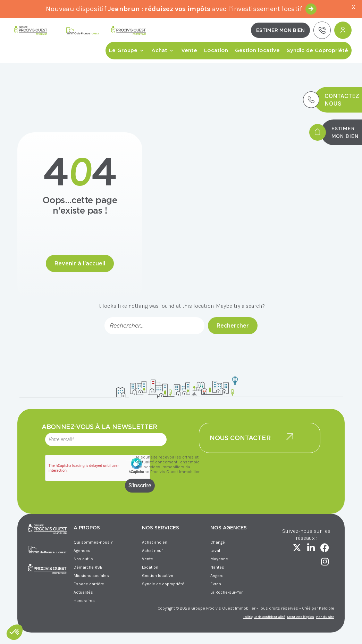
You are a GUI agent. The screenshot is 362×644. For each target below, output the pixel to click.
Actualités (83, 592)
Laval (215, 551)
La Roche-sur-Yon (227, 592)
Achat (163, 50)
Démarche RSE (88, 567)
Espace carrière (89, 584)
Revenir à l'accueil (80, 263)
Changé (218, 542)
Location (216, 50)
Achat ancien (155, 542)
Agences (82, 551)
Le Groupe (127, 50)
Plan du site (325, 617)
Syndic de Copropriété (317, 50)
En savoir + (311, 9)
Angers (217, 576)
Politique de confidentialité (264, 617)
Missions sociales (91, 576)
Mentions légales (301, 617)
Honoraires (84, 601)
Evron (216, 584)
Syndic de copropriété (163, 584)
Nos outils (83, 559)
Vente (189, 50)
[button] (15, 632)
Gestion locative (257, 50)
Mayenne (219, 559)
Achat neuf (152, 551)
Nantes (217, 567)
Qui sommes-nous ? (93, 542)
